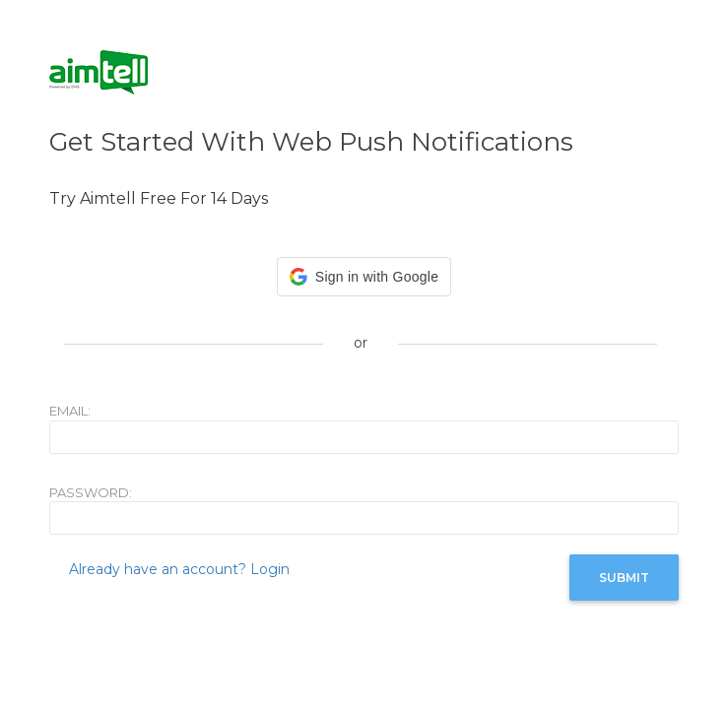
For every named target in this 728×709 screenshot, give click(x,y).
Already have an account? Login (179, 569)
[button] (364, 277)
